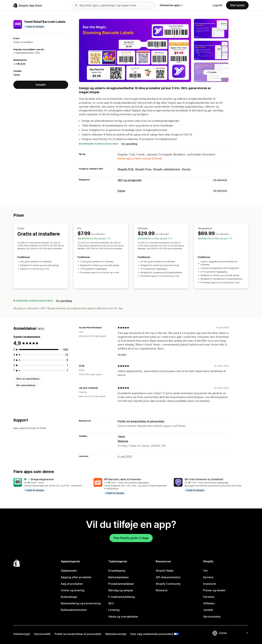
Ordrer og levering (73, 590)
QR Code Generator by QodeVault (204, 479)
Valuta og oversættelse (123, 617)
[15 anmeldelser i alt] (67, 355)
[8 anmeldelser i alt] (67, 360)
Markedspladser (119, 577)
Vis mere (122, 355)
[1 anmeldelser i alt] (68, 365)
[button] (51, 485)
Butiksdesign (69, 597)
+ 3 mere (211, 72)
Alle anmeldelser (26, 385)
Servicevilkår (42, 634)
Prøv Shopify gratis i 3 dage (131, 538)
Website (123, 441)
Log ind (217, 5)
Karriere (208, 577)
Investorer (210, 584)
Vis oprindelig (129, 144)
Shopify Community (168, 584)
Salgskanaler (69, 571)
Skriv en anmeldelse (28, 379)
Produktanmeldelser (121, 584)
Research (162, 590)
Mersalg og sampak (121, 590)
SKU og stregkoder (130, 180)
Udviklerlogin (22, 634)
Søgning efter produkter (76, 577)
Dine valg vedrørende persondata (152, 634)
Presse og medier (214, 590)
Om (205, 571)
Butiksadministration (74, 610)
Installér (41, 85)
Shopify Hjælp (165, 571)
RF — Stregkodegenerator (39, 479)
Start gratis (237, 5)
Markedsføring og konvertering (81, 603)
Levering (114, 610)
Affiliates (209, 603)
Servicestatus (212, 617)
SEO (111, 603)
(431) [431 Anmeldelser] (23, 64)
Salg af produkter (72, 584)
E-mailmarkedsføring (122, 597)
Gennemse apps (171, 5)
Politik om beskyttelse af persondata (141, 421)
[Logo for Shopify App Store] (28, 5)
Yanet (17, 75)
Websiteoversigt (116, 634)
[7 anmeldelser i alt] (67, 370)
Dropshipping (117, 571)
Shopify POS (126, 169)
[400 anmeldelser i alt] (66, 350)
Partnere (209, 597)
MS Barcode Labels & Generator (123, 479)
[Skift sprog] (234, 633)
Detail (121, 191)
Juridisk (208, 610)
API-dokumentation (168, 577)
